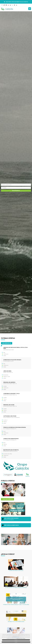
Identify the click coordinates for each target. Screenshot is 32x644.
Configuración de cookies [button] (20, 638)
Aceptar (16, 642)
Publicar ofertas (8, 499)
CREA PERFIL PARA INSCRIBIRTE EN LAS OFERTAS (17, 2)
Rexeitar (16, 640)
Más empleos (7, 343)
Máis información (16, 637)
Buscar (16, 191)
